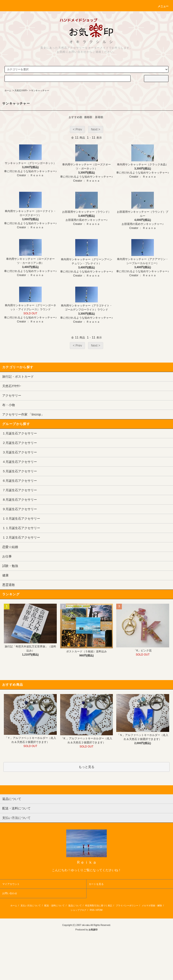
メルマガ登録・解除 (152, 906)
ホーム (8, 90)
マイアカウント (11, 884)
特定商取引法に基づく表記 (99, 906)
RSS (92, 910)
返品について (75, 906)
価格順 (88, 117)
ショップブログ (78, 910)
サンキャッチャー (40, 90)
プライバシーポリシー (127, 906)
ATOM (99, 910)
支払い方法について (31, 906)
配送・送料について (55, 906)
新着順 (99, 117)
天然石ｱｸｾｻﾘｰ (21, 90)
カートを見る (96, 884)
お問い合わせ (10, 893)
